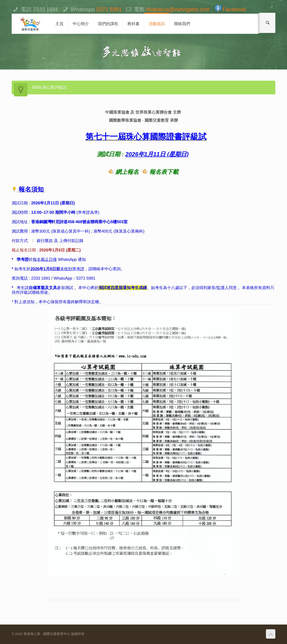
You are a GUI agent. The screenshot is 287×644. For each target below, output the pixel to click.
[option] (143, 600)
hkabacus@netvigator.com (178, 9)
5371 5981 (109, 9)
